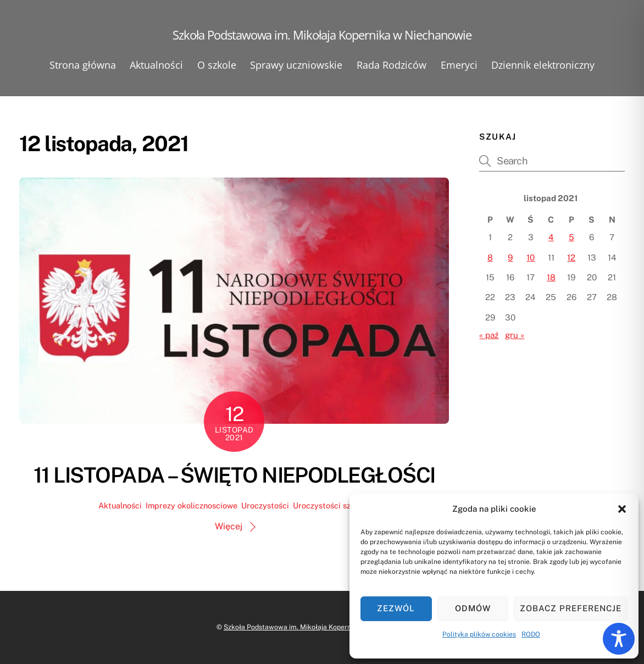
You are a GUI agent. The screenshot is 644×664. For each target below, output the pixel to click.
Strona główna (83, 65)
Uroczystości (265, 505)
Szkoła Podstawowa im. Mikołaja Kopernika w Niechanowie (317, 627)
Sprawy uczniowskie (296, 65)
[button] (622, 509)
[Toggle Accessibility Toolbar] (619, 639)
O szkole (217, 65)
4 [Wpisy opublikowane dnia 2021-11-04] (551, 237)
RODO (531, 634)
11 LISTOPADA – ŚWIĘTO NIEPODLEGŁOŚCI (234, 475)
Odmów (473, 608)
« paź (489, 335)
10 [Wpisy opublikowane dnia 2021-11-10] (531, 258)
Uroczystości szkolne (332, 505)
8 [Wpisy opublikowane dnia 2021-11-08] (490, 258)
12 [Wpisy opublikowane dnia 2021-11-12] (571, 258)
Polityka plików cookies (479, 634)
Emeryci (459, 65)
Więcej (229, 526)
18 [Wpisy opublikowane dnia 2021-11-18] (551, 277)
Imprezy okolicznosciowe (191, 505)
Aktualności (156, 65)
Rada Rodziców (392, 65)
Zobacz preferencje (571, 608)
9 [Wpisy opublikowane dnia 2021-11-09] (510, 258)
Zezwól (396, 608)
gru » (515, 335)
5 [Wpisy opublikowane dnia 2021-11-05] (571, 237)
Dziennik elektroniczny (543, 65)
